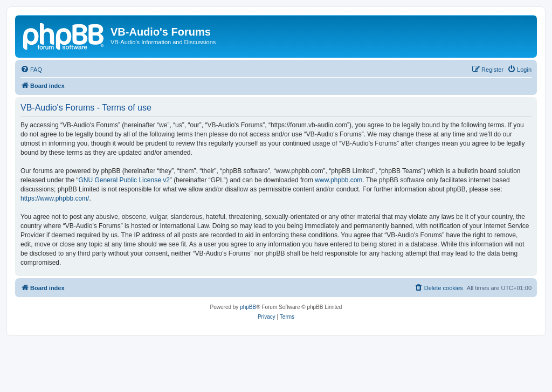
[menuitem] (31, 70)
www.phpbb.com (339, 180)
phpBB (248, 307)
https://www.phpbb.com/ (55, 198)
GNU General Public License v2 (124, 180)
